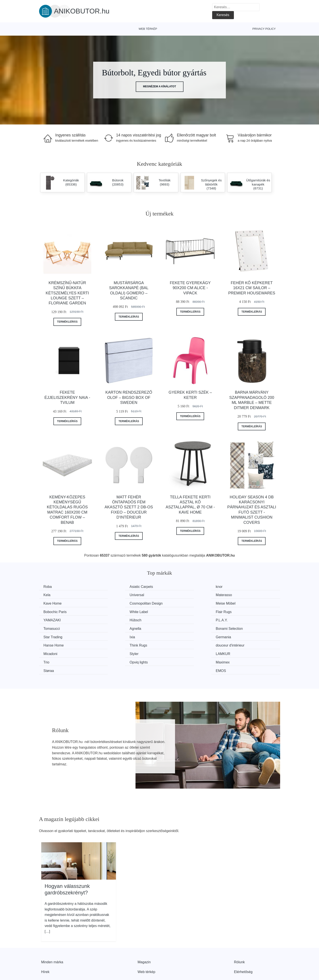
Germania (52, 628)
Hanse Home (116, 628)
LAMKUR (175, 636)
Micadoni (51, 636)
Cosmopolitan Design (246, 595)
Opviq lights (54, 644)
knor (171, 587)
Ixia (233, 619)
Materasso (114, 595)
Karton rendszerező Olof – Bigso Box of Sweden (129, 397)
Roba (49, 587)
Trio (233, 636)
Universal (52, 595)
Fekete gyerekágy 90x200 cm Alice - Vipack (190, 288)
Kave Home (177, 595)
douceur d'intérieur (244, 628)
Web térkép (148, 29)
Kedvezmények (53, 955)
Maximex (113, 644)
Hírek (45, 945)
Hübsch (112, 611)
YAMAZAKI (53, 611)
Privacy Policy (264, 29)
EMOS (235, 644)
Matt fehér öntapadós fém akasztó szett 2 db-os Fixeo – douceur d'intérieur (129, 507)
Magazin (144, 935)
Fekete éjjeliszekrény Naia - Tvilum (67, 397)
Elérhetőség (243, 945)
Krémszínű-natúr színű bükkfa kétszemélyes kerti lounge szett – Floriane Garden (67, 293)
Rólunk (240, 935)
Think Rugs (177, 628)
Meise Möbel (54, 603)
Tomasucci (238, 611)
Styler (111, 636)
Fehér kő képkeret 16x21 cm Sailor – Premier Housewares (252, 288)
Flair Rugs (238, 603)
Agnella (50, 619)
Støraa (173, 644)
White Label (177, 603)
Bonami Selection (120, 619)
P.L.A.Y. (174, 611)
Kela (233, 587)
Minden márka (52, 935)
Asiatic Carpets (118, 587)
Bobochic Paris (118, 603)
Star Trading (178, 619)
